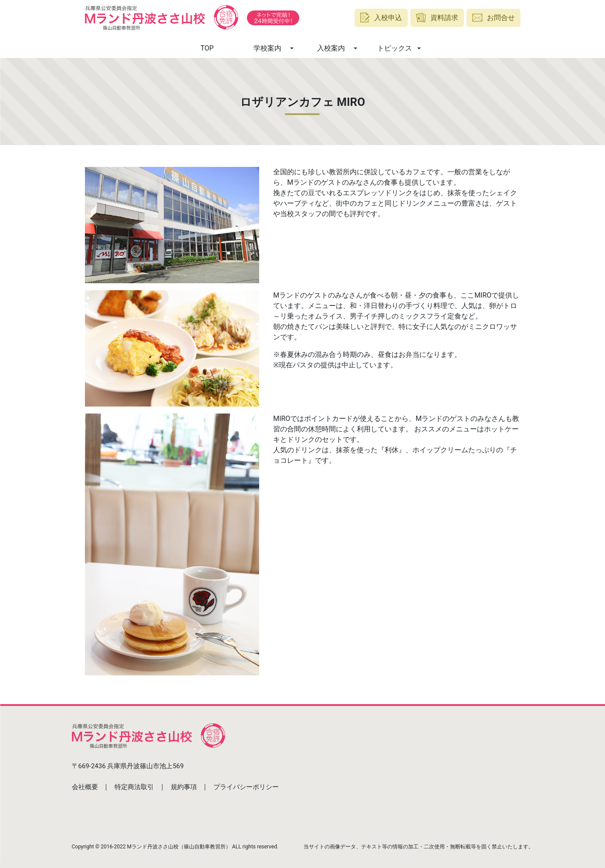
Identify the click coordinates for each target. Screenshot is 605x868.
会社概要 (85, 787)
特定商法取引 (134, 787)
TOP (207, 48)
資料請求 (437, 18)
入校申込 (381, 18)
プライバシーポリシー (246, 787)
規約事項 (184, 787)
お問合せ (493, 18)
